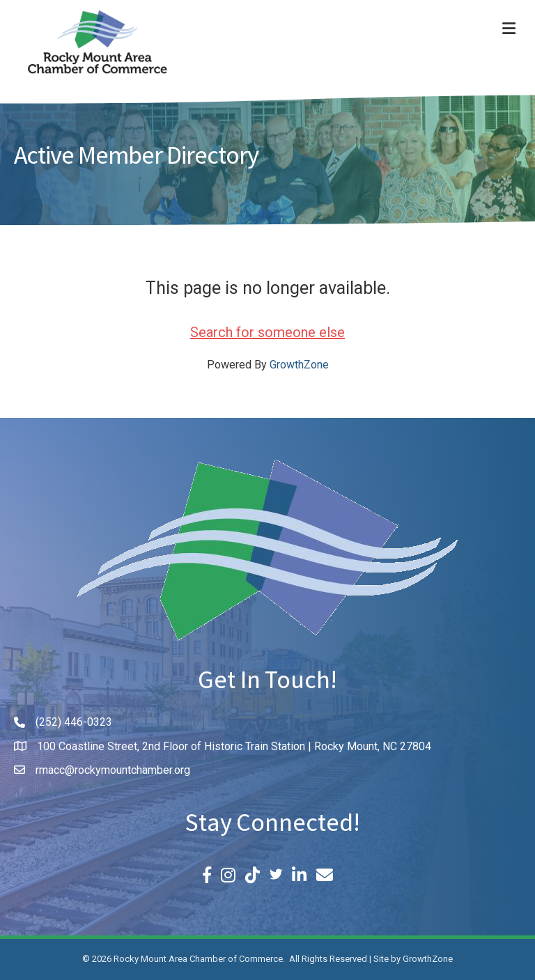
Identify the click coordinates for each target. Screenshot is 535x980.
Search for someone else (267, 332)
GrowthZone (299, 365)
